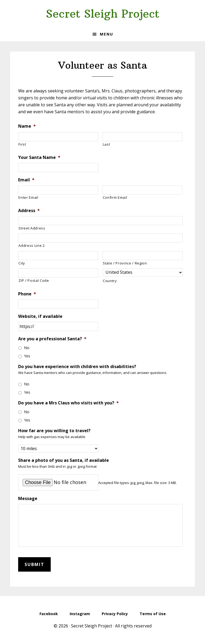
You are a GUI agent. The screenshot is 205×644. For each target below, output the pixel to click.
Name (27, 126)
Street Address (32, 228)
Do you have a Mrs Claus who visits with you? (68, 403)
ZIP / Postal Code (34, 280)
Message (28, 499)
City (22, 263)
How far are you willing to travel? (54, 431)
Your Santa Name (39, 157)
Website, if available (40, 316)
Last (107, 144)
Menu (107, 34)
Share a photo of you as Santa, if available (64, 460)
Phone (27, 294)
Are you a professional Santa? (52, 339)
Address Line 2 (31, 245)
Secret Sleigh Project (103, 14)
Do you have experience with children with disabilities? (77, 367)
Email (26, 180)
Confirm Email (115, 197)
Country (110, 281)
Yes (27, 356)
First (22, 144)
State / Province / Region (125, 263)
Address (29, 211)
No (27, 348)
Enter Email (28, 197)
